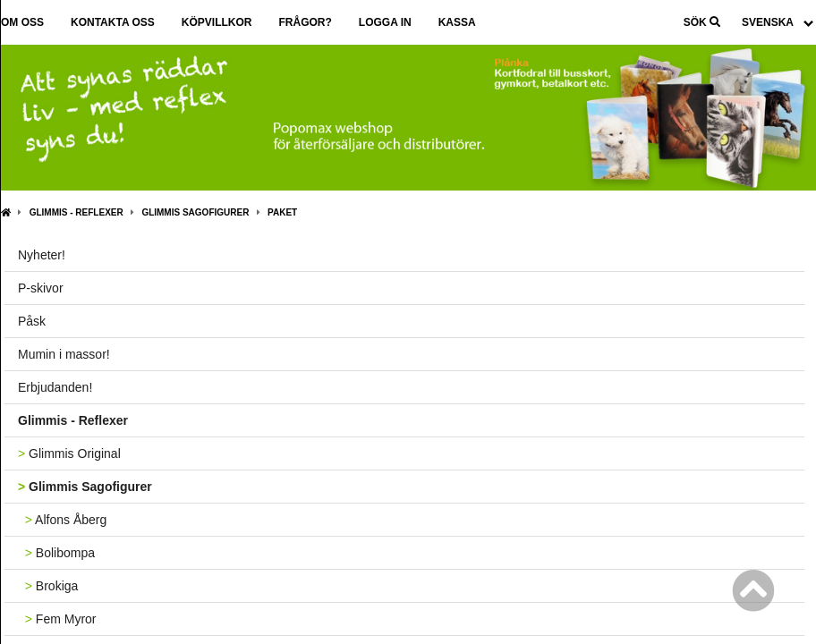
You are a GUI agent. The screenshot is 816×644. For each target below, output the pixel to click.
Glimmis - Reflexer (76, 212)
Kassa (457, 22)
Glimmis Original (69, 453)
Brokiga (48, 586)
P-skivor (41, 288)
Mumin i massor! (64, 354)
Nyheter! (42, 255)
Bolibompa (56, 553)
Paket (282, 212)
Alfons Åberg (62, 520)
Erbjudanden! (55, 387)
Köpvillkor (217, 22)
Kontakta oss (113, 22)
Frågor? (305, 22)
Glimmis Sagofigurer (195, 212)
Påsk (32, 321)
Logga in (385, 22)
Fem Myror (57, 619)
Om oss (22, 22)
